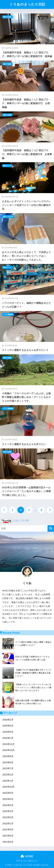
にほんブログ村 (14, 520)
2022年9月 (8, 793)
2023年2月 (8, 775)
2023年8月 (8, 763)
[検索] (51, 528)
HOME (27, 856)
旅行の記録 (7, 17)
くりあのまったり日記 (27, 4)
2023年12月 (8, 744)
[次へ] (50, 510)
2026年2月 (8, 720)
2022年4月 (8, 811)
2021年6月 (8, 836)
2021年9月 (8, 830)
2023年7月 (8, 769)
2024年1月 (8, 738)
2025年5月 (8, 732)
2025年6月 (8, 726)
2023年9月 (8, 756)
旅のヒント (7, 166)
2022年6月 (8, 799)
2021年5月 (8, 842)
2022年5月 (8, 805)
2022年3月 (8, 817)
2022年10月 (8, 787)
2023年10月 (8, 750)
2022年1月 (8, 824)
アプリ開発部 (8, 314)
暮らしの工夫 (8, 217)
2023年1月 (8, 781)
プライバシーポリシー (27, 861)
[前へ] (4, 510)
